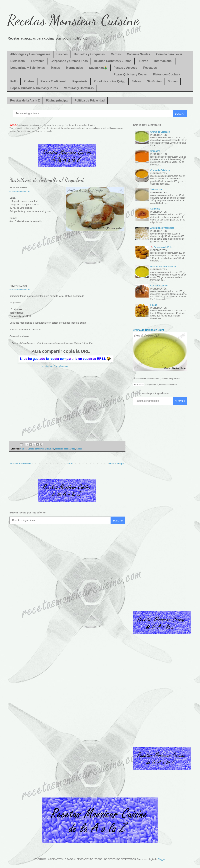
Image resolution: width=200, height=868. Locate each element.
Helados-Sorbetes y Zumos (113, 61)
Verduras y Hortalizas (79, 88)
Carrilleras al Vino (159, 286)
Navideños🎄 (98, 68)
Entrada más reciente (21, 464)
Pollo (14, 81)
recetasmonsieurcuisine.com (20, 191)
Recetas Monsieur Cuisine (73, 20)
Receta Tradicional (53, 81)
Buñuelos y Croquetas (89, 54)
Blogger (161, 859)
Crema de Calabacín (160, 132)
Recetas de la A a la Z (25, 100)
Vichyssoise (156, 189)
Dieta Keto (18, 61)
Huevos (143, 61)
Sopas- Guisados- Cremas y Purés (34, 88)
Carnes (116, 54)
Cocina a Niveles (138, 54)
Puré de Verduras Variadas (163, 267)
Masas (55, 68)
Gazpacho (155, 151)
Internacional (163, 61)
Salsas (136, 81)
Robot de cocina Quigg (110, 81)
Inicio (70, 464)
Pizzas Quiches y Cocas (130, 74)
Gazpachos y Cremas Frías (69, 61)
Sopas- (173, 81)
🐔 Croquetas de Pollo (161, 247)
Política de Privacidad (90, 100)
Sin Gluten (154, 81)
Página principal (57, 100)
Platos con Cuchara (166, 74)
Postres (29, 81)
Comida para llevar (169, 54)
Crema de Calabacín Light (148, 330)
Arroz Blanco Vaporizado (162, 228)
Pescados (150, 68)
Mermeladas (74, 68)
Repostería (80, 81)
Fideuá (154, 305)
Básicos (62, 54)
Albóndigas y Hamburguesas (30, 54)
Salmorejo (155, 209)
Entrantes (38, 61)
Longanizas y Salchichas (28, 68)
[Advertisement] (67, 261)
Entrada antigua (116, 464)
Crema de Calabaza (160, 170)
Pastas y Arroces (125, 68)
